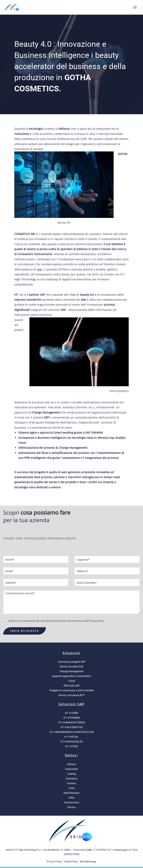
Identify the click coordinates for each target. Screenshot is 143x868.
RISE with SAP (72, 686)
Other (72, 798)
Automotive (71, 769)
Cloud (71, 681)
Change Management (72, 671)
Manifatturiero (71, 793)
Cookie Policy (71, 862)
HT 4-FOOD (72, 746)
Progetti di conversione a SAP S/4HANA (72, 690)
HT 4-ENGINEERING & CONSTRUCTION (72, 732)
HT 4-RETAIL (71, 737)
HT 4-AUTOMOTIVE (72, 727)
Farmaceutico (71, 802)
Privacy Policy (54, 862)
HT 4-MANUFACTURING (72, 722)
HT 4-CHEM (71, 713)
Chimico (71, 764)
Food (71, 788)
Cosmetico (72, 779)
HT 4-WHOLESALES (72, 742)
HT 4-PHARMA (72, 718)
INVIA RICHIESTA (25, 631)
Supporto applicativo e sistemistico (71, 676)
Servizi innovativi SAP (71, 667)
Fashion (72, 783)
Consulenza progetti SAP (72, 662)
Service (71, 807)
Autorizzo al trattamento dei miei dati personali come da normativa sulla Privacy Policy (56, 621)
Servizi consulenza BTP (71, 695)
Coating (72, 774)
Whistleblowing (88, 862)
